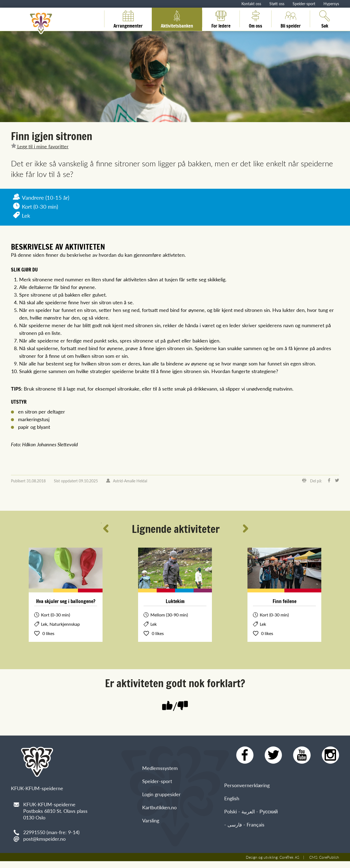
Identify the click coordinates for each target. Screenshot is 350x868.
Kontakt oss (251, 4)
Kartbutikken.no (159, 829)
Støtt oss (277, 4)
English (232, 803)
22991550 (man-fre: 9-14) (51, 832)
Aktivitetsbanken (177, 19)
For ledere (221, 19)
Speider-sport (304, 4)
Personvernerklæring (247, 790)
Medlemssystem (160, 790)
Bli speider (291, 19)
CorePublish (329, 864)
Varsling (151, 842)
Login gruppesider (161, 816)
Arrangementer (128, 19)
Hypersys (331, 4)
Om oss (256, 19)
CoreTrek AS (289, 864)
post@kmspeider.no (44, 839)
